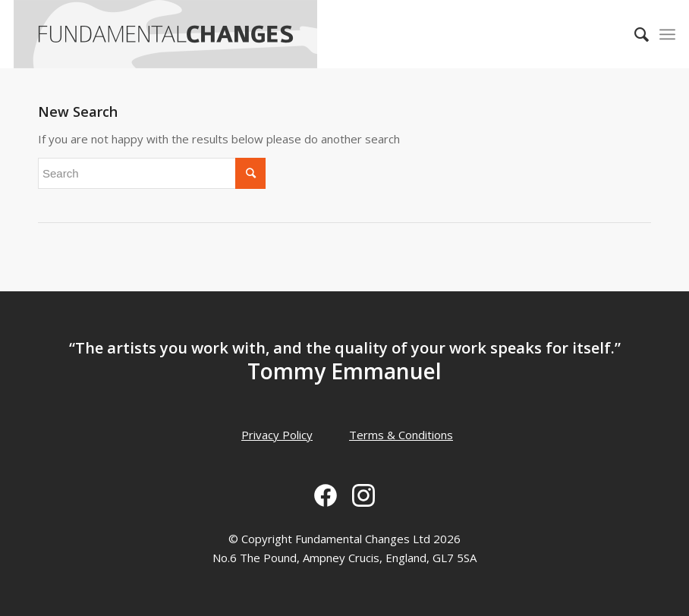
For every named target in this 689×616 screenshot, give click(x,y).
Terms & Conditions (401, 435)
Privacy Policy (277, 435)
